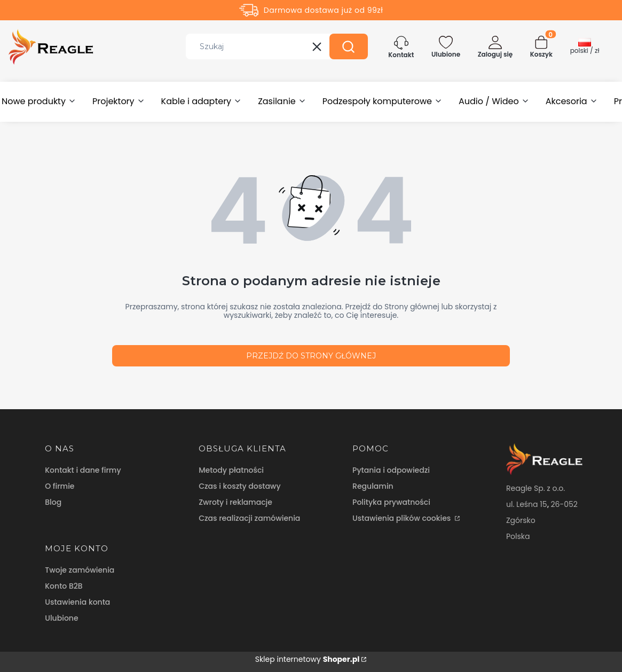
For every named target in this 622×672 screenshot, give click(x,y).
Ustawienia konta (77, 602)
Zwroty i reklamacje (235, 502)
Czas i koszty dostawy (239, 486)
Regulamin (373, 486)
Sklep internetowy (308, 659)
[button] (349, 46)
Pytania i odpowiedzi (391, 470)
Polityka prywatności (391, 502)
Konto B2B (64, 586)
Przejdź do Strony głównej (311, 356)
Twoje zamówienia (80, 570)
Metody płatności (231, 470)
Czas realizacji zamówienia (249, 518)
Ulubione (61, 618)
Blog (53, 502)
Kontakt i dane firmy (83, 470)
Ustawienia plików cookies (403, 518)
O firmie (60, 486)
